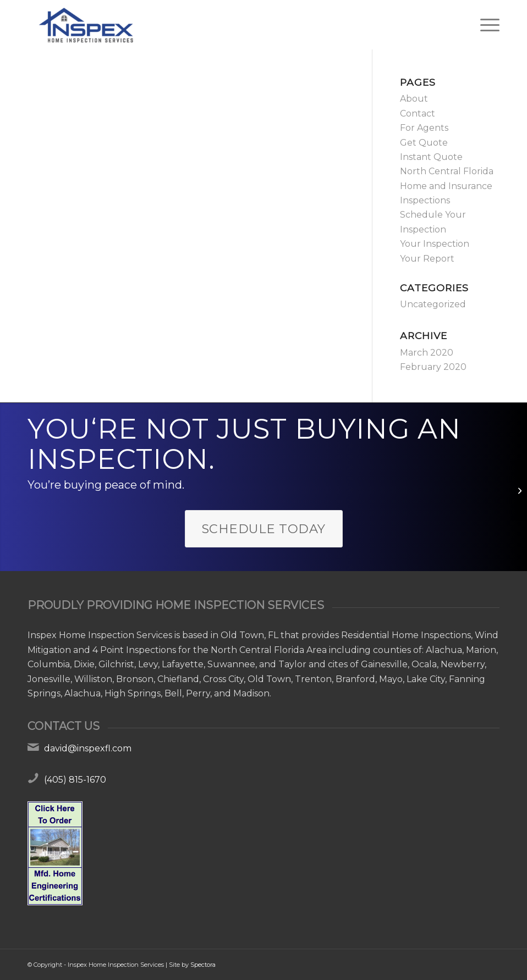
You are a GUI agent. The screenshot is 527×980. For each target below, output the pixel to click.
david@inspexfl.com (88, 748)
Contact (418, 113)
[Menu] (484, 25)
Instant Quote (431, 157)
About (414, 99)
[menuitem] (484, 25)
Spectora (203, 965)
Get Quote (424, 143)
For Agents (424, 128)
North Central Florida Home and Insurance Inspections (447, 186)
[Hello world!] (518, 490)
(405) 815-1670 (75, 780)
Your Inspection (435, 244)
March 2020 (427, 353)
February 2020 (433, 367)
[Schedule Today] (264, 529)
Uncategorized (433, 304)
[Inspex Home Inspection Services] (85, 25)
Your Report (427, 259)
